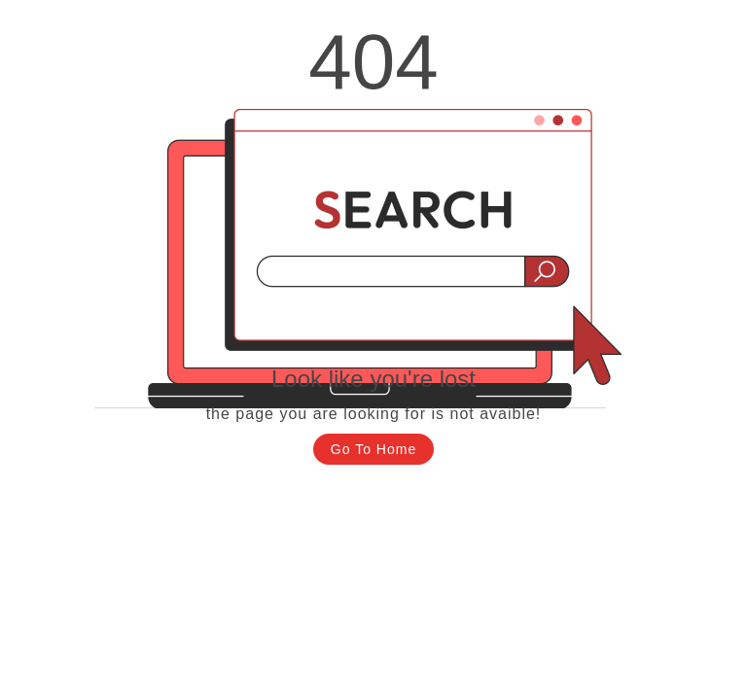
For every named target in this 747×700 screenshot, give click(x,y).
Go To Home (373, 449)
